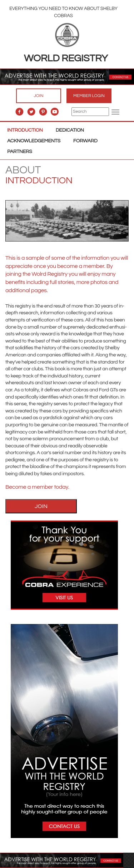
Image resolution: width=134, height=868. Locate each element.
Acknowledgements (34, 141)
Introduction (25, 130)
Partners (20, 152)
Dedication (70, 130)
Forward (85, 141)
